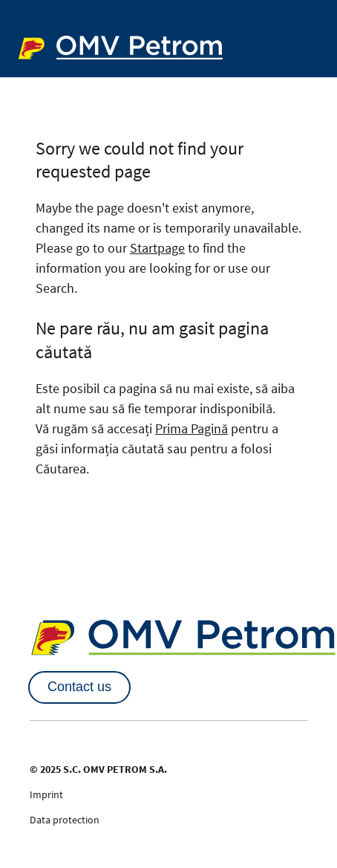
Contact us (79, 687)
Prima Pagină (192, 428)
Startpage (157, 248)
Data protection (65, 820)
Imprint (46, 794)
